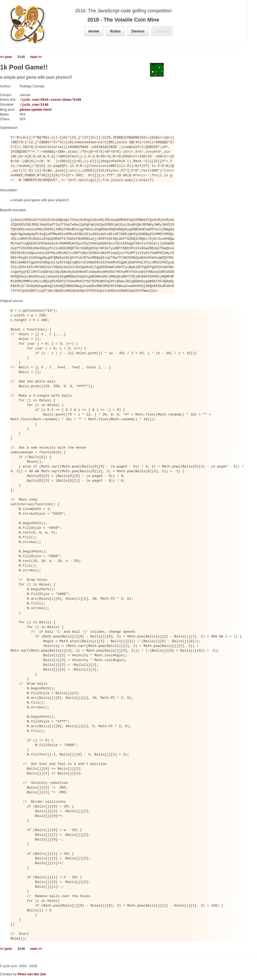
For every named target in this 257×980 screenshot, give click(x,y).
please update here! (36, 110)
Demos (138, 31)
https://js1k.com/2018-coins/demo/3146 (43, 100)
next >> (36, 57)
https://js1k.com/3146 (27, 105)
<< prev (6, 57)
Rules (116, 31)
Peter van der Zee (32, 974)
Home (94, 31)
